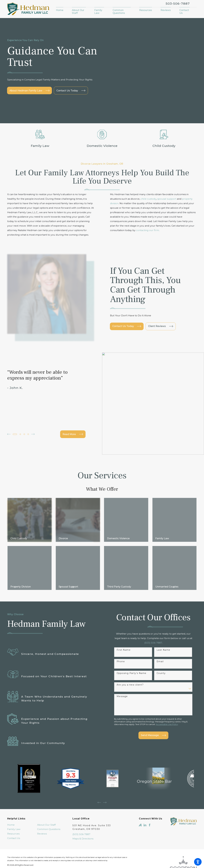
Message (122, 679)
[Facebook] (150, 808)
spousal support (167, 199)
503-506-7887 (178, 4)
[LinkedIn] (145, 808)
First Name (124, 633)
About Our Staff (46, 808)
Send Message (153, 718)
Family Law (14, 812)
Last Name (163, 633)
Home (11, 808)
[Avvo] (140, 808)
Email (160, 644)
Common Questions (49, 812)
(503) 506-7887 (81, 817)
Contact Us (14, 821)
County (161, 656)
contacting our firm (147, 230)
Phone (121, 644)
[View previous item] (9, 417)
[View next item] (33, 417)
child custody (148, 199)
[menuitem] (62, 10)
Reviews (42, 817)
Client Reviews (161, 318)
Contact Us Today (127, 318)
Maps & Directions (83, 822)
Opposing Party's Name (131, 656)
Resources (13, 817)
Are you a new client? (130, 668)
